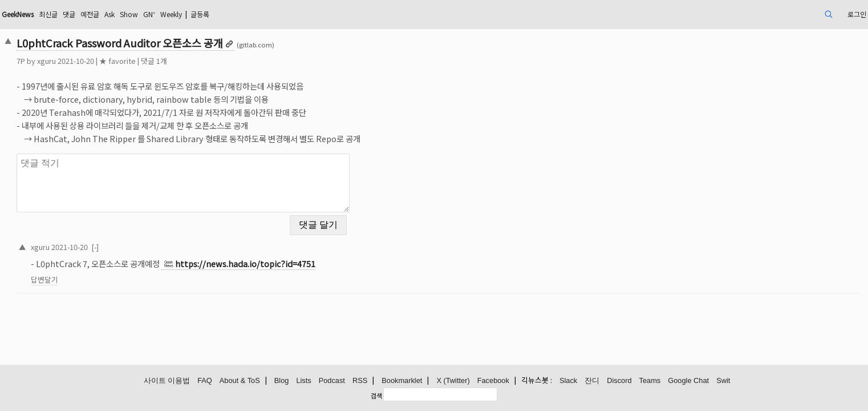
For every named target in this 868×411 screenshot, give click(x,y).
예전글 (193, 14)
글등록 (324, 14)
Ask (216, 14)
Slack (568, 381)
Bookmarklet (402, 381)
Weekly (289, 14)
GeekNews (109, 14)
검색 (376, 396)
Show (239, 14)
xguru (130, 61)
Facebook (493, 381)
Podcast (332, 381)
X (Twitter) (453, 381)
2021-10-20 (153, 239)
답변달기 (128, 273)
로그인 (768, 14)
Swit (723, 381)
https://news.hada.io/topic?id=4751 (329, 257)
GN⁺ (262, 14)
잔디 (592, 381)
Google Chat (688, 381)
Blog (282, 381)
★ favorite (201, 61)
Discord (619, 381)
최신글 (146, 14)
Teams (650, 381)
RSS (360, 381)
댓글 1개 (238, 61)
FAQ (205, 381)
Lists (303, 381)
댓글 (169, 14)
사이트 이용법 (167, 381)
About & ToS (240, 381)
